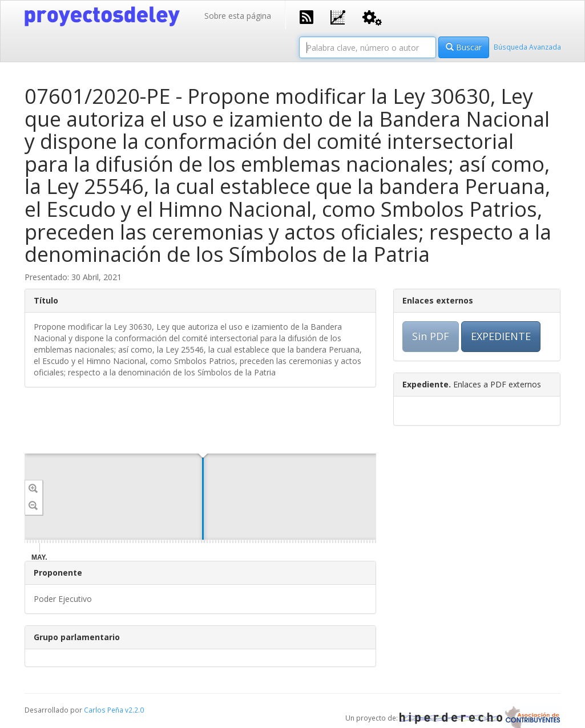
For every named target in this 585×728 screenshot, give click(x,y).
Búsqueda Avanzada (527, 47)
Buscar (464, 47)
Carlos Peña (104, 710)
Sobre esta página (238, 16)
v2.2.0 (134, 710)
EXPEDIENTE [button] (501, 336)
